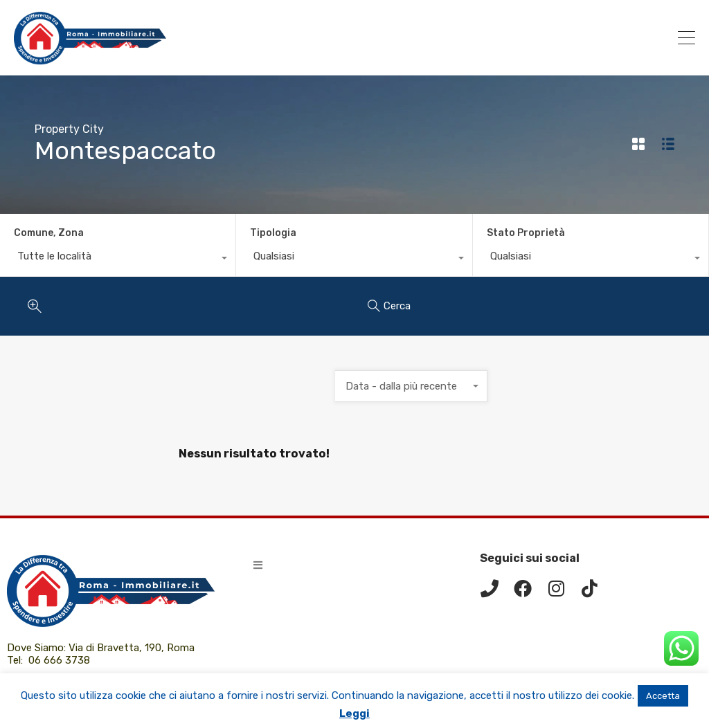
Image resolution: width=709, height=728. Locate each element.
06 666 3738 (59, 660)
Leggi (354, 713)
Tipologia (273, 233)
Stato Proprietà (526, 233)
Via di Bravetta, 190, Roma (133, 648)
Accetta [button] (663, 696)
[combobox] (118, 260)
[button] (258, 565)
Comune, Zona (49, 233)
